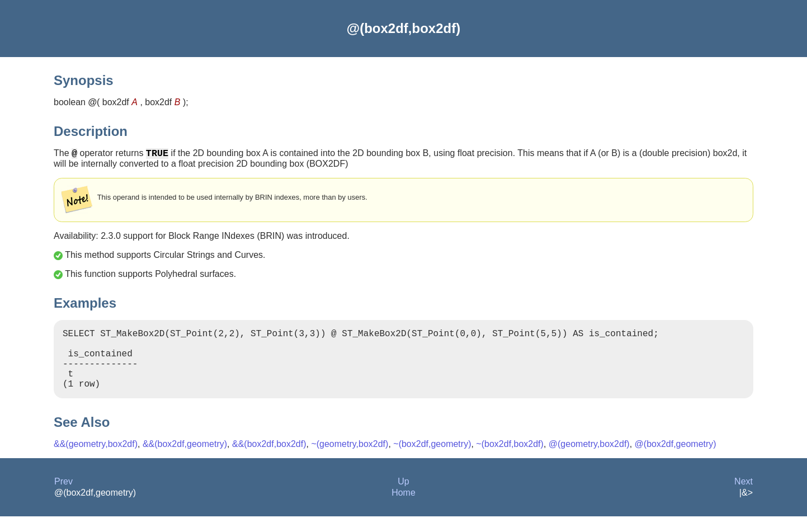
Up (403, 497)
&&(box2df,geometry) (185, 460)
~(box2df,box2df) (510, 460)
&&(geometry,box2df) (96, 460)
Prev (63, 497)
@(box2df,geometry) (676, 460)
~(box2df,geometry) (432, 460)
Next (744, 497)
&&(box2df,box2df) (269, 460)
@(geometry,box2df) (589, 460)
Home (403, 508)
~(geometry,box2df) (350, 460)
